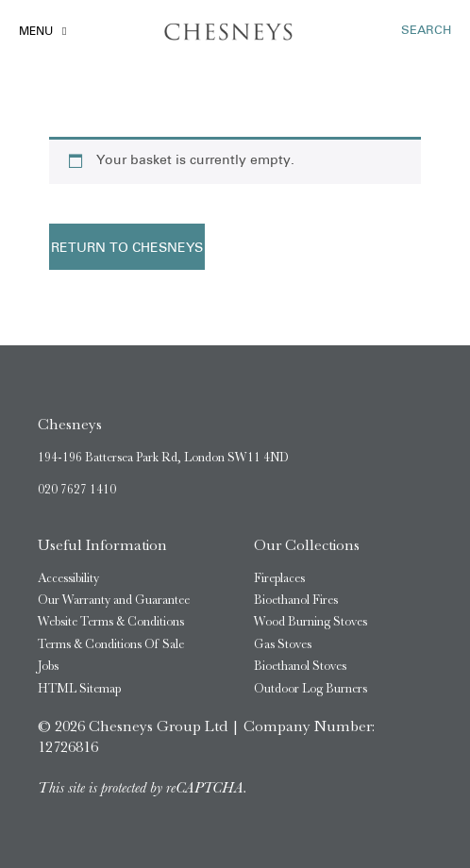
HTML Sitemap (79, 688)
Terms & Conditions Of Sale (111, 644)
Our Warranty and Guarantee (114, 600)
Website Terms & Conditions (111, 621)
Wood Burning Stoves (311, 621)
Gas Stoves (283, 644)
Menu (36, 32)
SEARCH (426, 31)
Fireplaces (279, 578)
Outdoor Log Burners (311, 688)
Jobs (48, 666)
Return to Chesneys (127, 249)
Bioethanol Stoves (300, 666)
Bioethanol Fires (296, 600)
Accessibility (68, 578)
